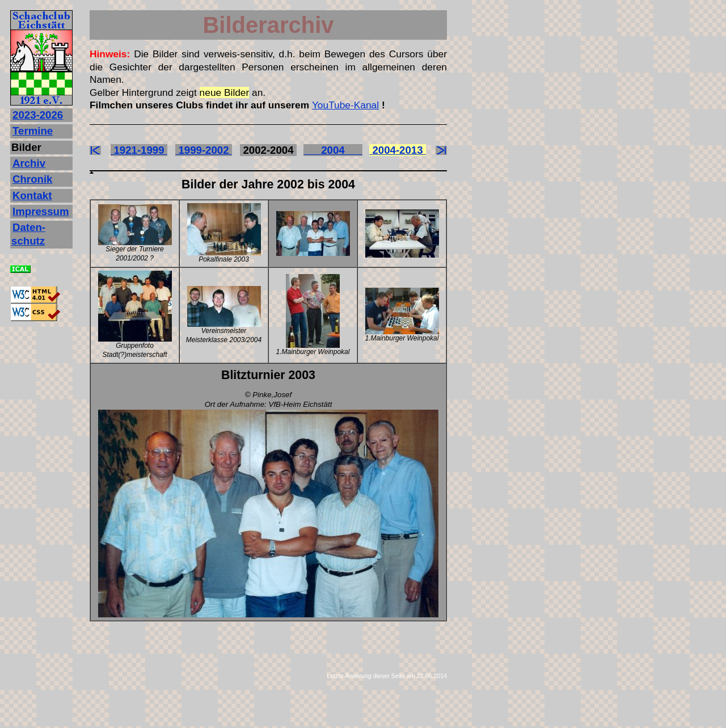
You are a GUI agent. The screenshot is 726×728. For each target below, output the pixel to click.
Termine (33, 131)
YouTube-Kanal (345, 105)
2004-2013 (398, 150)
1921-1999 (139, 150)
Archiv (29, 163)
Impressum (41, 211)
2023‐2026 (38, 115)
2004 (333, 150)
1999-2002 (204, 150)
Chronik (32, 179)
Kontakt (32, 195)
